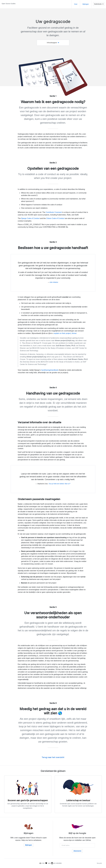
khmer (74, 333)
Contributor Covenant (54, 212)
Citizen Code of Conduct (55, 218)
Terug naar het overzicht (53, 757)
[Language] (99, 4)
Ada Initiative (54, 282)
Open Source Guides (9, 4)
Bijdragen (86, 4)
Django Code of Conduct (30, 218)
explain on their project (62, 333)
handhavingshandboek (50, 370)
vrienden (59, 863)
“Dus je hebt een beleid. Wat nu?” (60, 484)
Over (76, 4)
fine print (99, 863)
